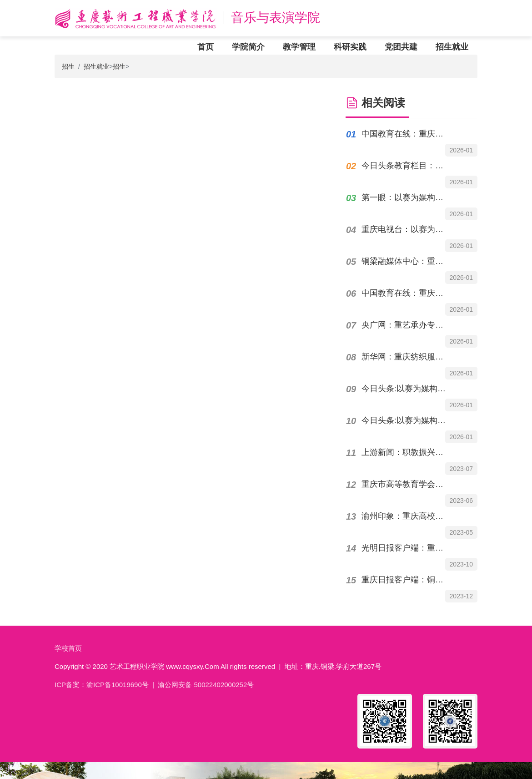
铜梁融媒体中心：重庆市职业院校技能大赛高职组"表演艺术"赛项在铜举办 (406, 261)
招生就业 (452, 47)
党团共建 (401, 47)
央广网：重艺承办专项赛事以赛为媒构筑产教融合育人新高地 (406, 325)
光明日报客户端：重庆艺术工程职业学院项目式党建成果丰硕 (406, 548)
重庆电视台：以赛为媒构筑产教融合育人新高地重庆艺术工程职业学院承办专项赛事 (406, 229)
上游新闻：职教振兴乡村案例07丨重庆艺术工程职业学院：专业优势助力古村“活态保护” (406, 452)
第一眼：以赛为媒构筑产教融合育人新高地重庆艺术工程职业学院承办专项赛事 (406, 197)
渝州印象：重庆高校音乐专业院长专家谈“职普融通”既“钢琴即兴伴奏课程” (406, 516)
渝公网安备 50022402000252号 (206, 685)
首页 (206, 47)
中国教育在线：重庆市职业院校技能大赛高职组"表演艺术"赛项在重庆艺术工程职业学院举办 (406, 293)
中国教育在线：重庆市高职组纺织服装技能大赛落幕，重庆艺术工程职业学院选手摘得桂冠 (406, 134)
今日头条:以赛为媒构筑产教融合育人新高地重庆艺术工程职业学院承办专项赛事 (406, 389)
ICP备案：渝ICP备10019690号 (102, 685)
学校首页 (68, 648)
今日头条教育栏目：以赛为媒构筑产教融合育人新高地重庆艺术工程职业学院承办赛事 (406, 166)
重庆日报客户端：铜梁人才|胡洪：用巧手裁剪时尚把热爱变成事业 (406, 580)
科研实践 (350, 47)
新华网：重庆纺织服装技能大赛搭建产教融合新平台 (406, 357)
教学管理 (299, 47)
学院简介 (248, 47)
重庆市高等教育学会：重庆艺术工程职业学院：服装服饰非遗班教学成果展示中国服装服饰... (406, 484)
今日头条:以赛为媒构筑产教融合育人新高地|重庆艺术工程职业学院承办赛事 (406, 420)
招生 (68, 66)
